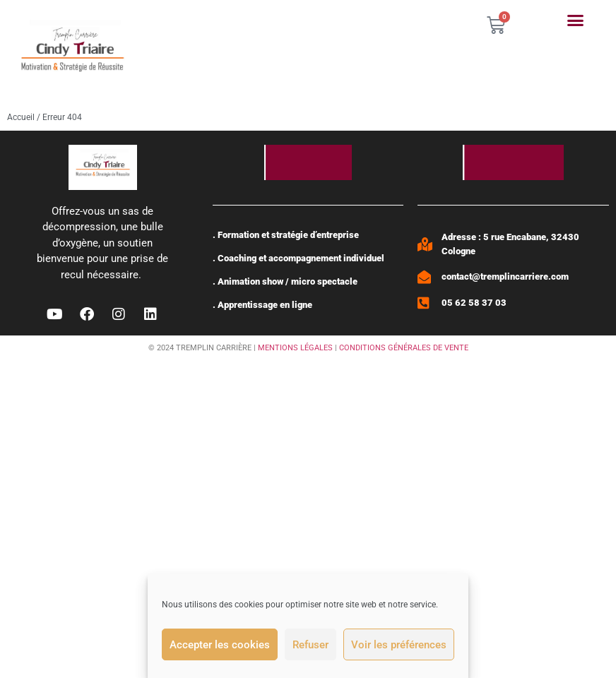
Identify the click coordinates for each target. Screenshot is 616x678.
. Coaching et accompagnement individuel (298, 258)
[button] (576, 20)
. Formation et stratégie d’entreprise (286, 235)
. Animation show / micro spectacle (285, 281)
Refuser (310, 645)
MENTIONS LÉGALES (295, 348)
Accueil (21, 117)
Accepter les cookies (220, 645)
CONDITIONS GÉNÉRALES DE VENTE (404, 348)
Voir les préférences (399, 645)
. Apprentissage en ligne (262, 305)
